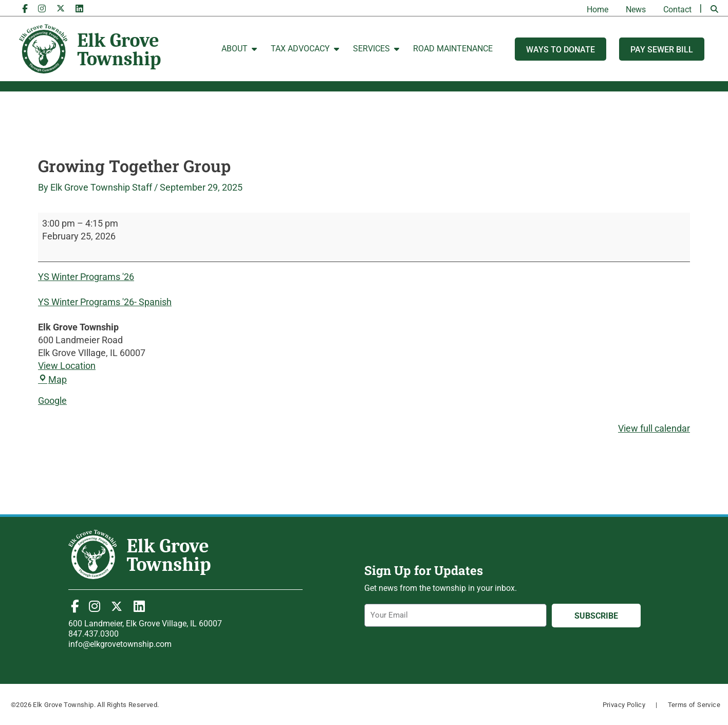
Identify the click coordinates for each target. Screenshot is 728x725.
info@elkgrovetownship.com (120, 644)
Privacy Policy (624, 705)
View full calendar (654, 428)
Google (52, 401)
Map (52, 379)
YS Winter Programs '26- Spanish (105, 302)
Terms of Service (694, 705)
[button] (714, 9)
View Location (67, 366)
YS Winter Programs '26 (86, 277)
